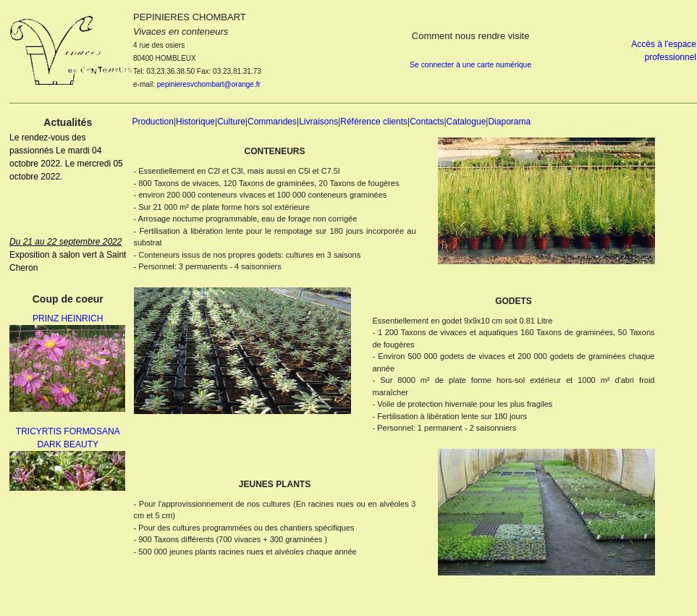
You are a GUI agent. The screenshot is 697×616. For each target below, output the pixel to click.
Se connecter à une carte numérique (470, 65)
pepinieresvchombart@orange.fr (209, 84)
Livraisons (318, 122)
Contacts (427, 122)
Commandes (272, 122)
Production (153, 122)
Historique (195, 122)
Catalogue (466, 122)
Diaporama (509, 122)
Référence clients (374, 122)
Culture (231, 122)
